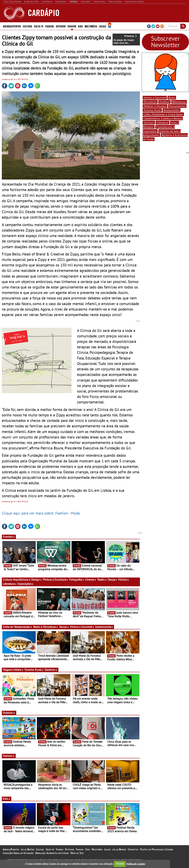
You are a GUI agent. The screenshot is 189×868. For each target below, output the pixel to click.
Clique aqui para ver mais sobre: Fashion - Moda (41, 513)
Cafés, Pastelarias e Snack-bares (163, 114)
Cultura (27, 26)
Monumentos (177, 106)
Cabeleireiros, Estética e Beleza (163, 118)
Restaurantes (23, 627)
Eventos (9, 537)
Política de (136, 864)
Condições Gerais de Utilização (18, 853)
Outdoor (61, 26)
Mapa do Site (77, 853)
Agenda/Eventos (12, 26)
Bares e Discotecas (46, 627)
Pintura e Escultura (56, 580)
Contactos (133, 849)
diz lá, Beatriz (27, 849)
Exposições (26, 584)
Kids (80, 26)
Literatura (10, 584)
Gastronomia (104, 627)
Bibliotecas (179, 102)
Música (124, 580)
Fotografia (77, 580)
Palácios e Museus (155, 106)
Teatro (102, 580)
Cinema (91, 580)
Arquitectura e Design (28, 580)
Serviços (149, 123)
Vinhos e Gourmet (82, 627)
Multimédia (91, 26)
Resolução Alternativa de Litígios (52, 853)
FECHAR (120, 864)
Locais (103, 26)
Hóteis (18, 670)
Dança (113, 580)
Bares (172, 98)
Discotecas (150, 102)
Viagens (50, 26)
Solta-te (39, 26)
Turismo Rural (34, 670)
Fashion (72, 26)
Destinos (51, 670)
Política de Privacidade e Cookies (156, 849)
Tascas (64, 627)
